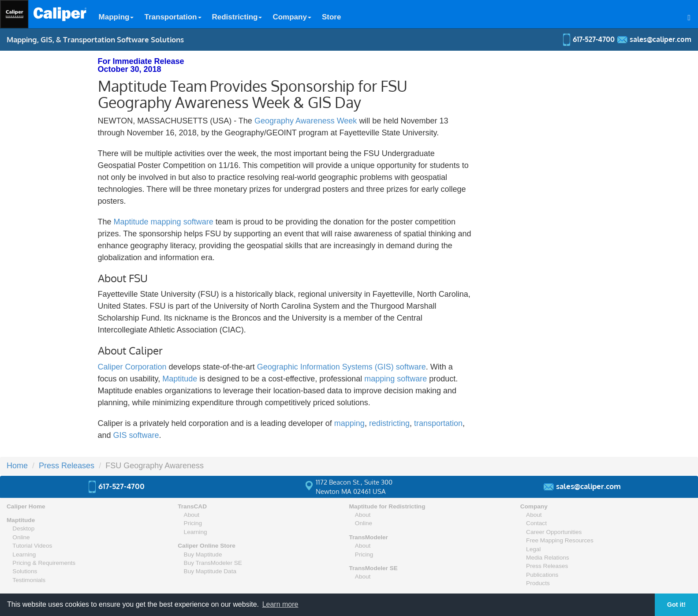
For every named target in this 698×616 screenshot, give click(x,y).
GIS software (136, 435)
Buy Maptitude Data (210, 571)
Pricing (193, 523)
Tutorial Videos (32, 546)
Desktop (23, 528)
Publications (542, 575)
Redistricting (237, 17)
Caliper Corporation (132, 367)
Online (21, 537)
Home (17, 466)
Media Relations (547, 558)
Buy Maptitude (203, 554)
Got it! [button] (676, 605)
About (192, 515)
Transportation (173, 17)
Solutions (25, 571)
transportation (438, 423)
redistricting (389, 423)
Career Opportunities (554, 532)
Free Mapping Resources (560, 540)
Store (331, 17)
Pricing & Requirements (44, 563)
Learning (24, 554)
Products (538, 583)
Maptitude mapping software (164, 222)
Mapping (116, 17)
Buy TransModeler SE (213, 563)
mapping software (396, 379)
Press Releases (67, 466)
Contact (536, 523)
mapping (349, 423)
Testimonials (29, 580)
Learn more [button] (280, 604)
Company (292, 17)
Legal (533, 549)
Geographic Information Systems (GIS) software (342, 367)
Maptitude (180, 379)
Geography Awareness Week (307, 121)
